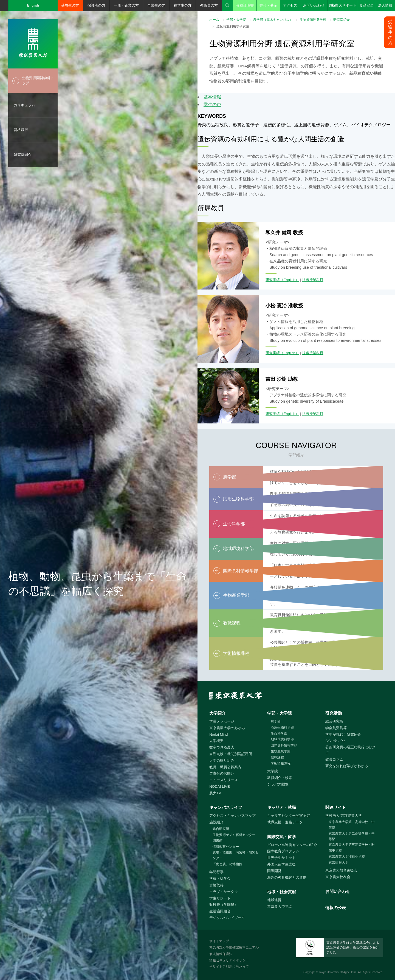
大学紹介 (218, 713)
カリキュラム (24, 105)
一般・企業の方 (126, 5)
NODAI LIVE (219, 786)
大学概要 (216, 741)
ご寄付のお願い (222, 773)
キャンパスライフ (226, 807)
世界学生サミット (281, 858)
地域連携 (274, 900)
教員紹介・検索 (280, 778)
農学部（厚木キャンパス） (273, 20)
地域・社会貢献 (282, 892)
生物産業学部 (281, 751)
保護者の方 (96, 5)
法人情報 (385, 5)
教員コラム (334, 759)
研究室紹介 (23, 155)
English (33, 5)
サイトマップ (219, 941)
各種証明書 (245, 5)
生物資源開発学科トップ (38, 81)
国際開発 (274, 871)
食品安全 (366, 5)
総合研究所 (334, 721)
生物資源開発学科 (313, 20)
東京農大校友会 (338, 877)
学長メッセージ (222, 721)
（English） (289, 280)
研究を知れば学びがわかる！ (349, 766)
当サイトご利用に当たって (229, 967)
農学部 (276, 721)
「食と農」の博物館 (227, 864)
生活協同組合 (220, 911)
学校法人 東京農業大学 (344, 816)
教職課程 (277, 757)
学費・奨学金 (220, 879)
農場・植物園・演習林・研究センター (236, 855)
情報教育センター (226, 847)
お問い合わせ (314, 5)
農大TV (215, 793)
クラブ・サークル (224, 892)
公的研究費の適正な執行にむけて (350, 750)
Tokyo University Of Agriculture (338, 972)
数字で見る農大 (222, 747)
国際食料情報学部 (284, 745)
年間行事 (216, 872)
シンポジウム (336, 741)
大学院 (273, 771)
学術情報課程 (281, 763)
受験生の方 (70, 5)
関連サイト (336, 807)
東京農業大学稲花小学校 (347, 856)
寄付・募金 (268, 5)
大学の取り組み (222, 760)
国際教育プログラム (283, 851)
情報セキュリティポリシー (229, 960)
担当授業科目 (313, 280)
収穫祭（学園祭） (224, 905)
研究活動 (334, 713)
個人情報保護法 (221, 954)
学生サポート (220, 898)
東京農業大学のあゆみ (227, 728)
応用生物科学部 (282, 727)
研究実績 (273, 280)
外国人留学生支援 (281, 864)
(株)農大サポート (343, 5)
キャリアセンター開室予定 (289, 816)
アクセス (290, 5)
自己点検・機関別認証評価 (231, 754)
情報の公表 (336, 908)
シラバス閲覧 (278, 784)
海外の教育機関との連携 (287, 877)
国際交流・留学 (282, 837)
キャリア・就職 (282, 807)
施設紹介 (216, 822)
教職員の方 (209, 5)
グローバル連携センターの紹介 (292, 845)
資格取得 (21, 130)
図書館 (218, 841)
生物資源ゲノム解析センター (234, 835)
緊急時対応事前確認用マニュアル (234, 947)
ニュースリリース (224, 780)
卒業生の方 (156, 5)
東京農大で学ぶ (280, 906)
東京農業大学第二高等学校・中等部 (352, 836)
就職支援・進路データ (285, 822)
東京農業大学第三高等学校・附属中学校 (352, 848)
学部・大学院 (236, 20)
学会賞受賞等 (336, 728)
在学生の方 (183, 5)
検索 (227, 5)
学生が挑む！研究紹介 (343, 734)
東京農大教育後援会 (341, 870)
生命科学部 (279, 733)
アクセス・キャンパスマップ (232, 816)
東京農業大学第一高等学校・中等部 (352, 825)
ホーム (214, 20)
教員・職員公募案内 (225, 767)
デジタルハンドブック (227, 918)
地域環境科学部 (282, 739)
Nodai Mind (218, 734)
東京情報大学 (338, 862)
